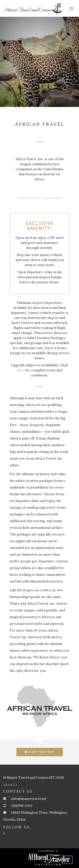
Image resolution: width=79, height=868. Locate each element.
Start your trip (40, 752)
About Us (10, 785)
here (21, 370)
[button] (67, 860)
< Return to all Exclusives (40, 198)
